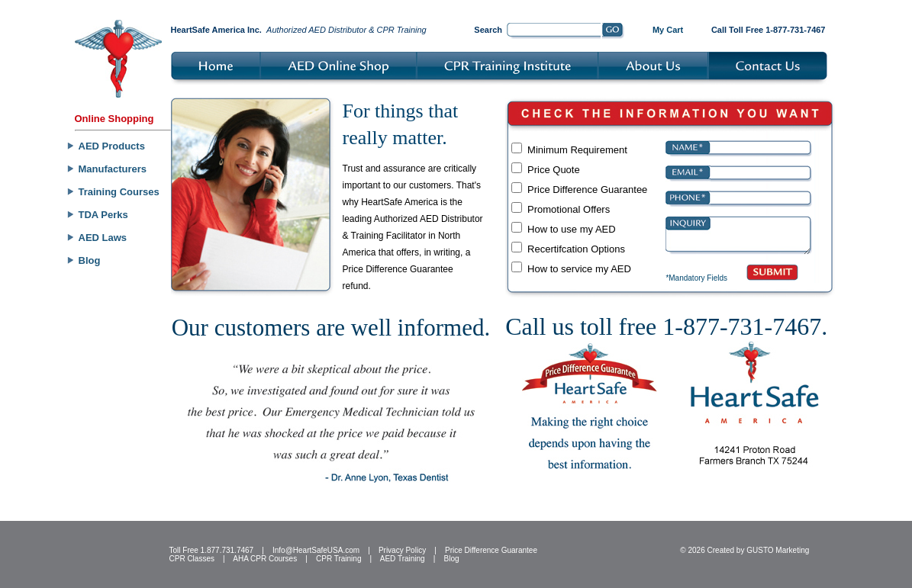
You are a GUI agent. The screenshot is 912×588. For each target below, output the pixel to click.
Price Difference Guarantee (491, 550)
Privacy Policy (402, 550)
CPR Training (338, 559)
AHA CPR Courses (265, 559)
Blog (90, 260)
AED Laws (103, 238)
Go (613, 31)
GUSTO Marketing (778, 550)
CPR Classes (192, 559)
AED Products (112, 146)
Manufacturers (113, 169)
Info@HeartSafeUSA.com (316, 550)
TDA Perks (103, 215)
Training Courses (119, 192)
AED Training (403, 559)
